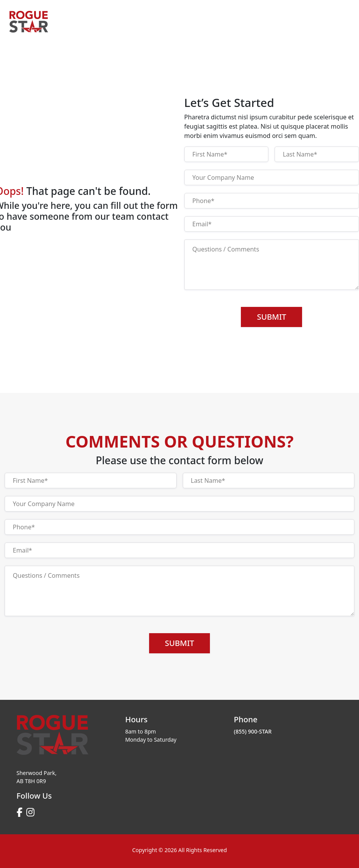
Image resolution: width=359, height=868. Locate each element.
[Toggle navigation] (339, 19)
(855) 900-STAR (253, 731)
